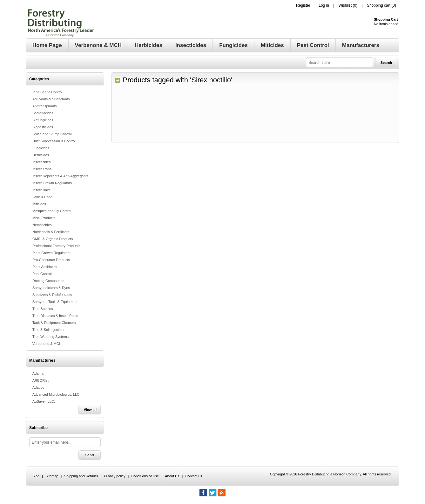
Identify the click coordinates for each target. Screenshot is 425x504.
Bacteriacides (43, 113)
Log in (324, 5)
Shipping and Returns (81, 476)
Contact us (194, 476)
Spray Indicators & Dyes (51, 288)
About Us (172, 476)
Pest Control (42, 274)
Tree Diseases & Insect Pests (55, 316)
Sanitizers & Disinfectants (52, 295)
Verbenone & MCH (47, 344)
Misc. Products (44, 218)
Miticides (39, 204)
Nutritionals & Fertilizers (51, 232)
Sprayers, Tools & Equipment (55, 302)
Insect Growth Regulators (52, 183)
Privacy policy (115, 476)
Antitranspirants (44, 106)
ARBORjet (40, 380)
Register (303, 5)
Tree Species (43, 309)
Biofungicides (43, 120)
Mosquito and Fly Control (52, 211)
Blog (36, 476)
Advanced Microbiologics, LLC (56, 394)
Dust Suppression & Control (54, 141)
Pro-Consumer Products (51, 260)
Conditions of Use (145, 476)
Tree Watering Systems (51, 337)
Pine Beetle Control (47, 92)
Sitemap (52, 476)
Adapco (38, 387)
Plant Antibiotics (45, 267)
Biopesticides (43, 127)
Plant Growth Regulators (51, 253)
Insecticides (41, 162)
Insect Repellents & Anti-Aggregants (60, 176)
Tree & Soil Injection (48, 330)
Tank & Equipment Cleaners (54, 323)
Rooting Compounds (48, 281)
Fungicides (41, 148)
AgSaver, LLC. (44, 401)
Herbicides (41, 155)
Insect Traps (42, 169)
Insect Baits (41, 190)
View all (90, 410)
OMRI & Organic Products (53, 239)
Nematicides (42, 225)
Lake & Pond (42, 197)
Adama (38, 373)
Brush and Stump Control (52, 134)
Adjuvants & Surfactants (51, 99)
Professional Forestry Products (56, 246)
